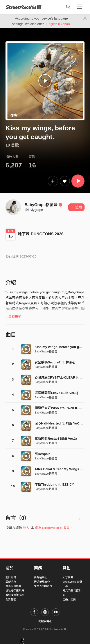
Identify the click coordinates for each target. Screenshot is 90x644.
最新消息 (11, 582)
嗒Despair (42, 454)
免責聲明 (11, 600)
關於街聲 (11, 577)
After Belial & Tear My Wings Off (60, 469)
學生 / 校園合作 (43, 586)
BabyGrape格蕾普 (43, 205)
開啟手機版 (45, 621)
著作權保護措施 (15, 595)
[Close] (85, 18)
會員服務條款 (13, 586)
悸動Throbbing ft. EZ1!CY (54, 484)
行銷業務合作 (42, 582)
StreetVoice (24, 7)
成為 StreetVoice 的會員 (52, 528)
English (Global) (58, 24)
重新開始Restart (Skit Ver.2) (56, 438)
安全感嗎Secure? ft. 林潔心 (55, 362)
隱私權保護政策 (15, 591)
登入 (26, 528)
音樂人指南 (69, 600)
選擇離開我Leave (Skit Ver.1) (56, 393)
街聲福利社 (41, 577)
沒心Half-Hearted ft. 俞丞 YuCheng (61, 423)
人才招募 (68, 577)
